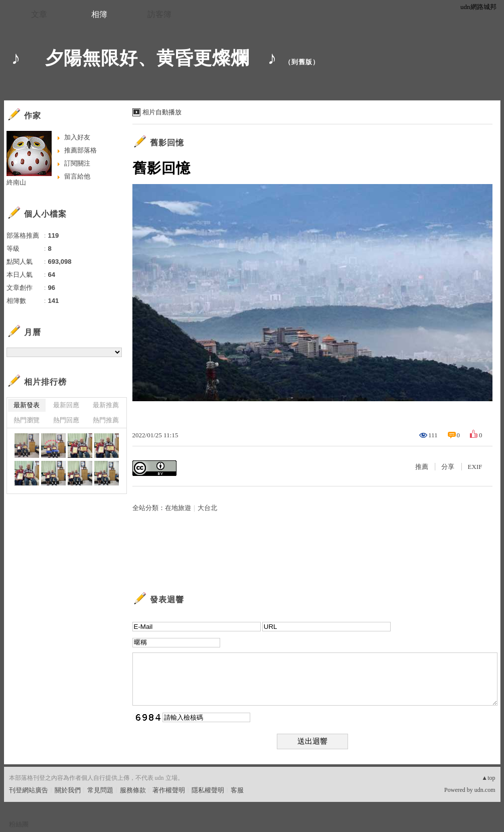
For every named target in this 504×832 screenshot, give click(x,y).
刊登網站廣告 (29, 790)
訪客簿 (159, 14)
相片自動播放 (162, 112)
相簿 (99, 14)
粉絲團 (19, 824)
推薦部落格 (80, 150)
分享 (448, 467)
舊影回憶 (167, 143)
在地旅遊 (178, 508)
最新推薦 (106, 405)
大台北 (207, 508)
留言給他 (77, 176)
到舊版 (302, 62)
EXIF (475, 467)
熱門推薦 (106, 420)
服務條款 (133, 790)
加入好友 (77, 137)
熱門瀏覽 (27, 420)
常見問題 (100, 790)
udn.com (485, 790)
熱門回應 (66, 420)
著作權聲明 (169, 790)
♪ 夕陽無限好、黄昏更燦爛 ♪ (144, 58)
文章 (39, 14)
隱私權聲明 (208, 790)
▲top (488, 778)
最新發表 (27, 405)
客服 (237, 790)
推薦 (422, 467)
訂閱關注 (77, 163)
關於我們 (68, 790)
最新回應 (66, 405)
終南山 (16, 182)
